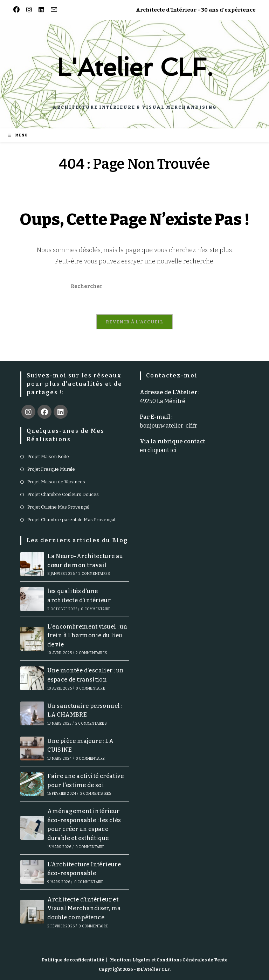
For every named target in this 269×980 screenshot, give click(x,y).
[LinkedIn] (61, 412)
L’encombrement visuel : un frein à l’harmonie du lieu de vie (87, 636)
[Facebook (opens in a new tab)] (18, 10)
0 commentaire (96, 609)
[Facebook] (44, 412)
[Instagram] (28, 412)
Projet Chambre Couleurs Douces (63, 494)
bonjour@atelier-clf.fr (168, 426)
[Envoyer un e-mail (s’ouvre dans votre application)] (53, 10)
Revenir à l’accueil (134, 322)
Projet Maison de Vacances (56, 482)
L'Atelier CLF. (135, 67)
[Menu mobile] (18, 135)
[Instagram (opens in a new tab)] (28, 10)
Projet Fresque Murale (51, 469)
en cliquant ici (158, 450)
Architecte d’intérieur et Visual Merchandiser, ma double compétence (84, 908)
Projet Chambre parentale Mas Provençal (71, 520)
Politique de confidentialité (73, 960)
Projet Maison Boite (48, 457)
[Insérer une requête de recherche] (134, 286)
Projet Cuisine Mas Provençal (58, 507)
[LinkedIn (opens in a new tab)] (40, 10)
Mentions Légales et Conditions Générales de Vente (169, 960)
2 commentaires (94, 574)
